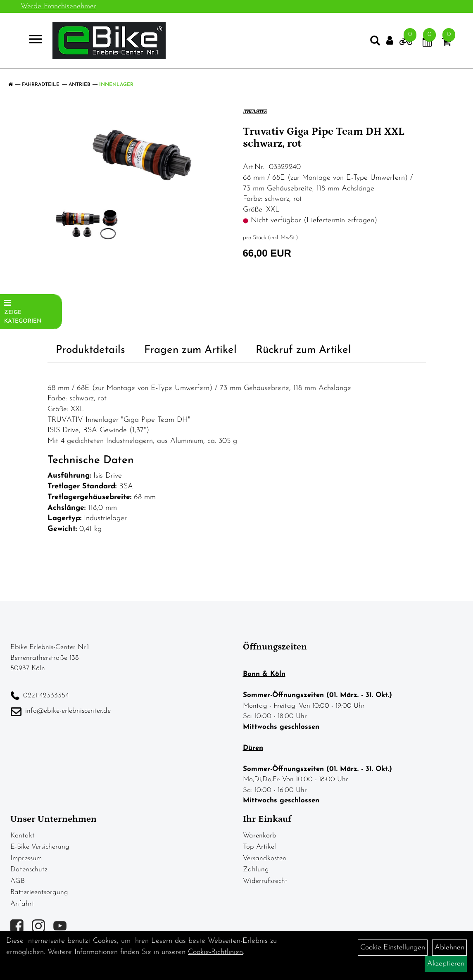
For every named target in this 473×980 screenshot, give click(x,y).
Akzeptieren (446, 964)
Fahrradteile (41, 85)
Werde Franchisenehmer (58, 6)
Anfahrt (22, 904)
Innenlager (116, 85)
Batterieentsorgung (39, 892)
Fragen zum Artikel (190, 350)
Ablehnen (449, 948)
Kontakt (23, 836)
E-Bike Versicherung (40, 847)
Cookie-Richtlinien (215, 952)
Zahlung (256, 869)
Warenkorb (260, 836)
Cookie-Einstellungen (393, 948)
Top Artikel (259, 847)
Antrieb (79, 85)
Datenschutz (29, 869)
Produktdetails (90, 350)
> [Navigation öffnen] (35, 41)
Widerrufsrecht (265, 881)
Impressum (26, 858)
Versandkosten (265, 858)
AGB (18, 881)
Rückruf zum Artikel (303, 350)
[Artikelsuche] (372, 44)
